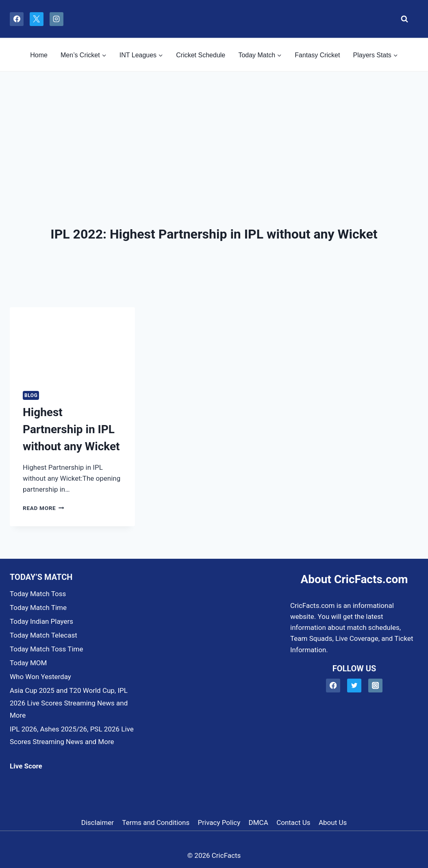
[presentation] (72, 342)
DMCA (259, 822)
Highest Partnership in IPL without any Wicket (71, 429)
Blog (31, 395)
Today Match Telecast (43, 635)
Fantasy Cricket (317, 55)
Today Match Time (38, 608)
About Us (333, 822)
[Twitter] (354, 686)
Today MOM (28, 663)
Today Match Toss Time (46, 649)
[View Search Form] (402, 19)
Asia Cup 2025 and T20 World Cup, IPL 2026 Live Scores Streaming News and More (69, 703)
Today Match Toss (38, 594)
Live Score (26, 766)
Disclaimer (98, 822)
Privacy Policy (219, 822)
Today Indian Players (41, 621)
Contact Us (293, 822)
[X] (37, 19)
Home (39, 55)
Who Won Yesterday (40, 677)
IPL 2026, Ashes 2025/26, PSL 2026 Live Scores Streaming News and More (72, 735)
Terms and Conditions (156, 822)
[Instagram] (56, 19)
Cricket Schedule (201, 55)
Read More (43, 508)
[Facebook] (17, 19)
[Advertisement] (214, 132)
